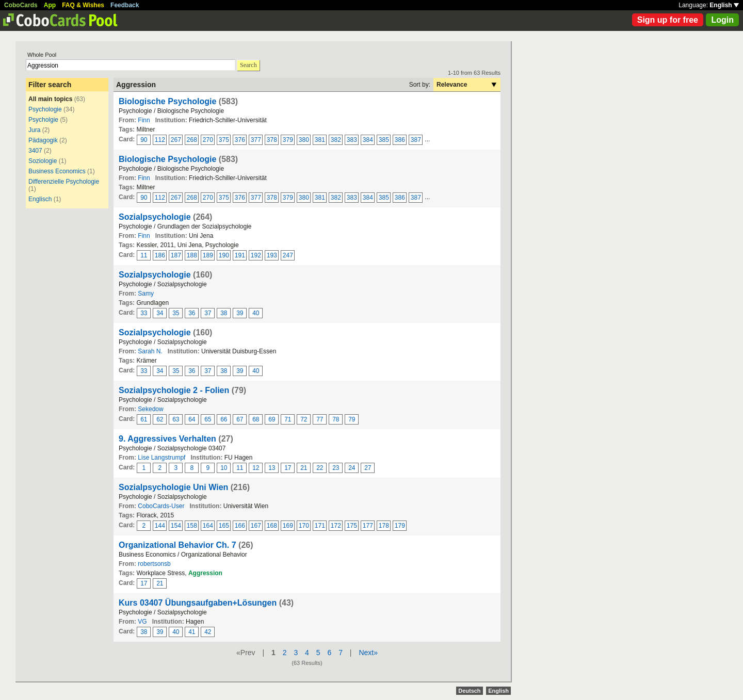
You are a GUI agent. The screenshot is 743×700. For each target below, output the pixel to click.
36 (192, 313)
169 (288, 526)
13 (272, 468)
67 (240, 419)
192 (256, 255)
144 (160, 526)
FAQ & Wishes (83, 5)
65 (208, 419)
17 (288, 468)
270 (208, 140)
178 (384, 526)
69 (272, 419)
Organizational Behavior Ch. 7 (177, 545)
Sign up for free (668, 20)
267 (176, 140)
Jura (34, 130)
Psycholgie (43, 120)
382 (336, 140)
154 (176, 526)
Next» (368, 653)
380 (304, 140)
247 (288, 255)
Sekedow (150, 409)
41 (192, 632)
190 (224, 255)
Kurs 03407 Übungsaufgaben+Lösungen (198, 603)
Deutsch (469, 691)
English (724, 5)
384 (368, 140)
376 (240, 140)
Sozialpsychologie (155, 217)
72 (304, 419)
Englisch (40, 199)
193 (272, 255)
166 (240, 526)
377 (256, 140)
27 (368, 468)
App (50, 5)
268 (192, 140)
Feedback (125, 5)
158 (192, 526)
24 (352, 468)
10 (224, 468)
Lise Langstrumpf (161, 458)
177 (368, 526)
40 (256, 313)
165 (224, 526)
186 (160, 255)
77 (320, 419)
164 (208, 526)
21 (304, 468)
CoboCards (21, 5)
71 (288, 419)
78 (336, 419)
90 (144, 140)
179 (400, 526)
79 (352, 419)
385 (384, 140)
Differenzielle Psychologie (64, 182)
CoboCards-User (161, 506)
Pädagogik (43, 140)
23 (336, 468)
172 (336, 526)
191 (240, 255)
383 (352, 140)
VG (142, 622)
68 (256, 419)
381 (320, 140)
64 (192, 419)
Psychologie (45, 109)
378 (272, 140)
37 (208, 313)
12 (256, 468)
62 (160, 419)
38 (224, 313)
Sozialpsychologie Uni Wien (173, 487)
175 (352, 526)
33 (144, 313)
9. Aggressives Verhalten (167, 439)
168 (272, 526)
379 (288, 140)
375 (224, 140)
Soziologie (43, 161)
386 (400, 140)
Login (722, 20)
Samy (146, 294)
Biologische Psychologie (169, 101)
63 (176, 419)
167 (256, 526)
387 (416, 140)
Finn (144, 120)
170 (304, 526)
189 (208, 255)
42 (208, 632)
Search (248, 65)
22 (320, 468)
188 (192, 255)
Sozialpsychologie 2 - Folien (174, 390)
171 (320, 526)
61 (144, 419)
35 (176, 313)
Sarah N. (150, 351)
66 (224, 419)
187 (176, 255)
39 (240, 313)
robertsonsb (154, 564)
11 (144, 255)
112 (160, 140)
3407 (35, 151)
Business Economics (57, 171)
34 (160, 313)
